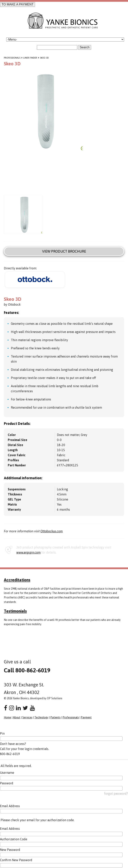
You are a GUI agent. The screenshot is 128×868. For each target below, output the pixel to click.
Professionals (12, 58)
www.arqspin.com (28, 552)
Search (85, 47)
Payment (86, 717)
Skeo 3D (44, 58)
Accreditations (17, 580)
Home (7, 717)
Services (27, 717)
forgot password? (116, 793)
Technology (41, 717)
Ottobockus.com (52, 531)
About (17, 717)
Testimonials (15, 611)
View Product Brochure (64, 251)
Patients (55, 717)
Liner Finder (30, 58)
